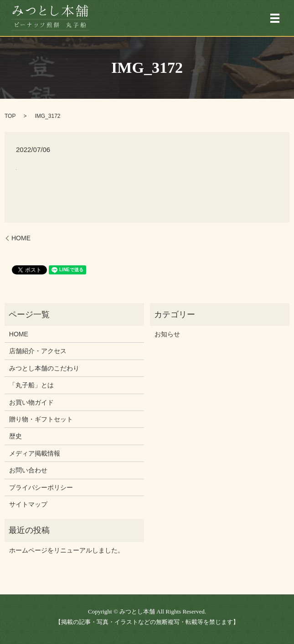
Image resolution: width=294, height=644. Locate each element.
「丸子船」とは (31, 385)
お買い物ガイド (31, 402)
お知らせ (167, 334)
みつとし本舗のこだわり (44, 368)
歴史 (15, 436)
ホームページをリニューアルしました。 (67, 550)
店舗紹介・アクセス (38, 351)
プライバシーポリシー (41, 487)
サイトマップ (28, 504)
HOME (21, 238)
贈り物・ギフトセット (41, 419)
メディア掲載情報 (35, 453)
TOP (10, 116)
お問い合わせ (28, 470)
